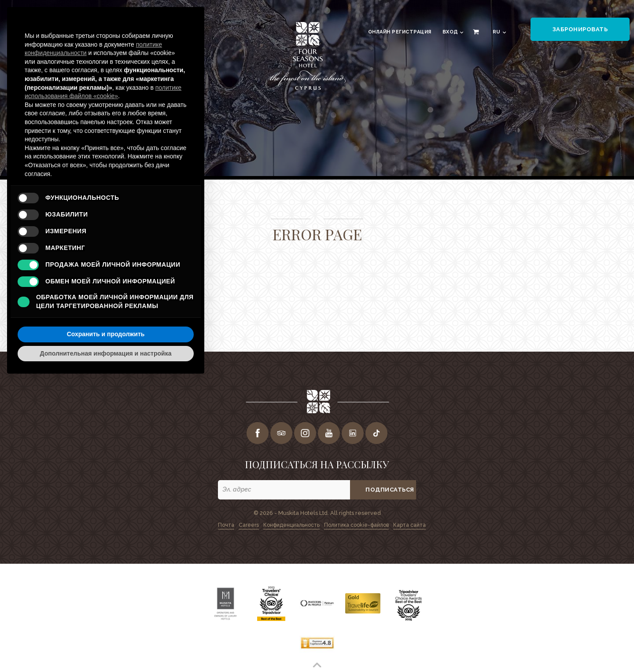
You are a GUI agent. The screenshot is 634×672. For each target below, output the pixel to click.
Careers (249, 525)
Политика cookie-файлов (356, 525)
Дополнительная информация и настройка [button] (106, 353)
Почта (226, 525)
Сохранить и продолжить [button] (106, 334)
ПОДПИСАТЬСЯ (390, 490)
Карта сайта (409, 525)
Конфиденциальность (291, 525)
